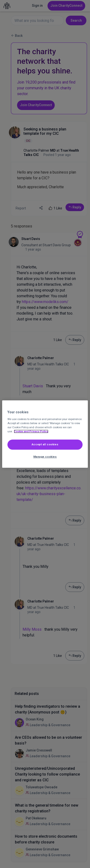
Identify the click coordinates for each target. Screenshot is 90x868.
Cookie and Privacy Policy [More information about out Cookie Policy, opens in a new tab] (31, 431)
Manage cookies (45, 457)
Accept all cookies (45, 444)
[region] (45, 434)
